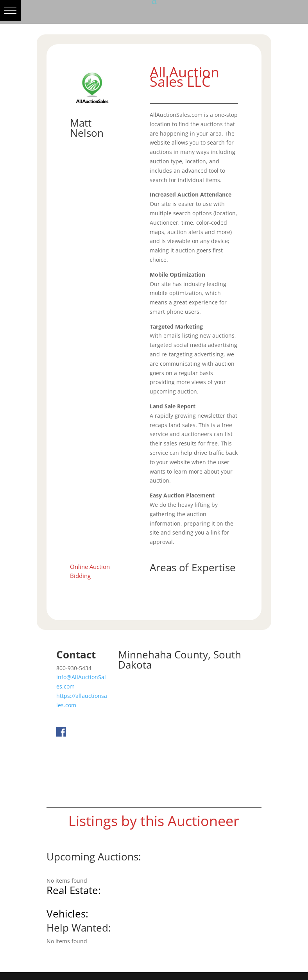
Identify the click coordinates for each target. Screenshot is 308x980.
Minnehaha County (163, 655)
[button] (10, 10)
